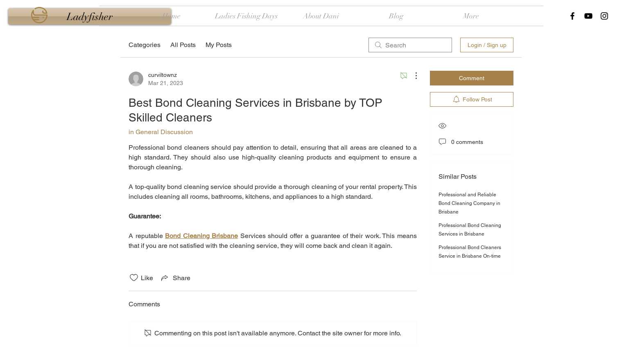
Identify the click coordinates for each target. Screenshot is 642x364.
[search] (410, 45)
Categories (145, 45)
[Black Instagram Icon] (604, 16)
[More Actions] (412, 76)
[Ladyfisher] (90, 16)
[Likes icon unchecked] (134, 278)
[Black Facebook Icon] (572, 16)
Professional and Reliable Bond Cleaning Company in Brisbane (469, 203)
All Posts (183, 45)
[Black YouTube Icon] (588, 16)
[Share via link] (175, 278)
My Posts (219, 45)
